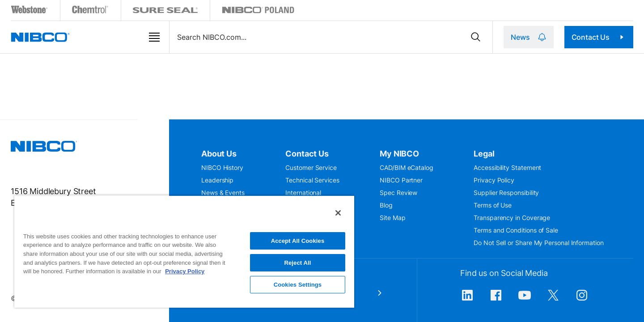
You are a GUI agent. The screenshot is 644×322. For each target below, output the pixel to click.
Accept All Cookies (298, 241)
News (545, 37)
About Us (219, 154)
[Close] (338, 213)
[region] (184, 251)
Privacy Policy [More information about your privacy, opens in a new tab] (185, 271)
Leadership (217, 180)
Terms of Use (493, 205)
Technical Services (312, 180)
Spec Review (398, 193)
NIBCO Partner (401, 180)
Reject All (297, 263)
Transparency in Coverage (512, 218)
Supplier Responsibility (506, 193)
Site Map (392, 218)
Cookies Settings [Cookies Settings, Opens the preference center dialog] (298, 285)
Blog (386, 205)
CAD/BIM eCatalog (407, 167)
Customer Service (311, 167)
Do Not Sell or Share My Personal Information (538, 243)
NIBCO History (222, 167)
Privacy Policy (494, 180)
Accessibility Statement (507, 167)
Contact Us (607, 37)
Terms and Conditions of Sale (516, 230)
